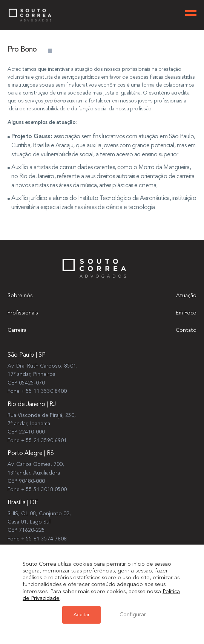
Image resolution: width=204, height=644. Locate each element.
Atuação (186, 296)
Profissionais (23, 313)
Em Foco (186, 313)
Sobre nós (20, 296)
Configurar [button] (133, 615)
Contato (186, 330)
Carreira (17, 330)
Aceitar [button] (81, 615)
